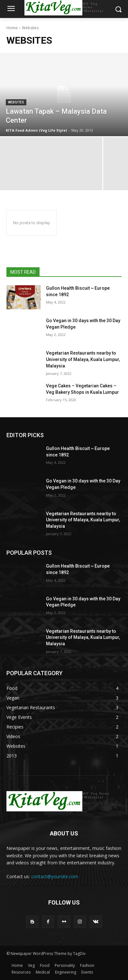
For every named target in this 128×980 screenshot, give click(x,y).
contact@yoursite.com (55, 876)
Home (12, 28)
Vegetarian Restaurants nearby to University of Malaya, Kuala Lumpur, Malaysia (83, 359)
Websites (16, 102)
